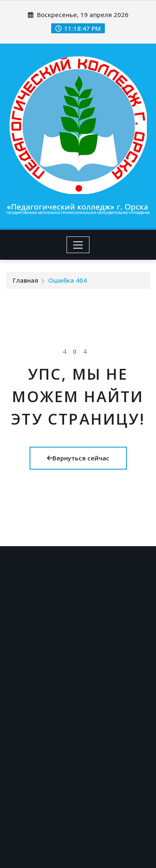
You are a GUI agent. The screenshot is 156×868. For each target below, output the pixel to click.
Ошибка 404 (68, 280)
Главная (26, 280)
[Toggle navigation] (78, 245)
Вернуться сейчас (78, 458)
